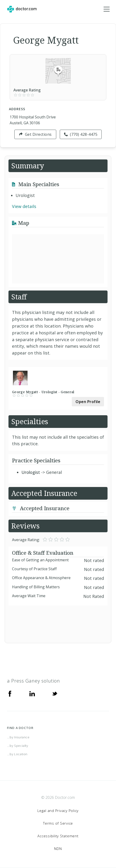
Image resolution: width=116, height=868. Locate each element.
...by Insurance (18, 737)
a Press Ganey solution (34, 681)
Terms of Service (58, 823)
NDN (58, 849)
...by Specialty (18, 746)
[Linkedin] (32, 693)
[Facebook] (10, 693)
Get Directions (35, 134)
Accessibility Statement (58, 836)
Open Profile (88, 402)
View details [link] (24, 206)
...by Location (17, 754)
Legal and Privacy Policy (58, 811)
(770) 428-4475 (81, 134)
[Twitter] (55, 693)
